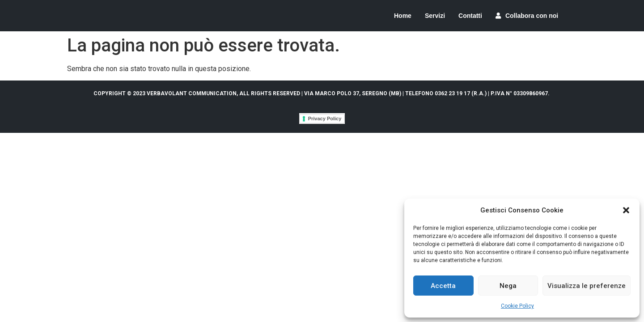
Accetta (443, 286)
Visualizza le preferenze (587, 286)
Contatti (470, 16)
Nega (508, 286)
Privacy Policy (325, 119)
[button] (626, 210)
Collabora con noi (527, 16)
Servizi (435, 16)
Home (403, 16)
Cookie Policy (517, 306)
